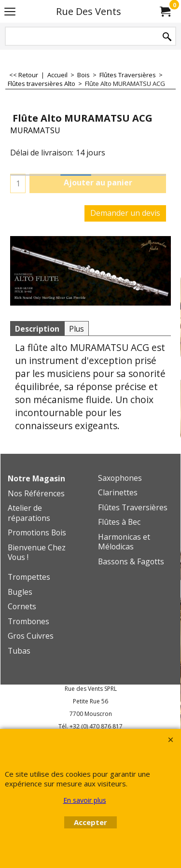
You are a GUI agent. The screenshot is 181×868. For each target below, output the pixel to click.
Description (37, 329)
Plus (77, 329)
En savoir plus (85, 800)
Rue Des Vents (89, 11)
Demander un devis (125, 213)
